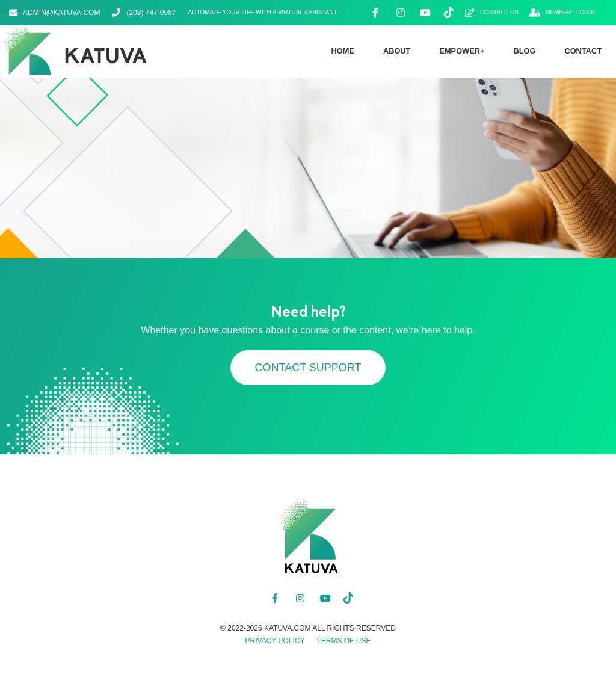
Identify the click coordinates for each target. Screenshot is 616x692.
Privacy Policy (275, 641)
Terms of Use (343, 641)
